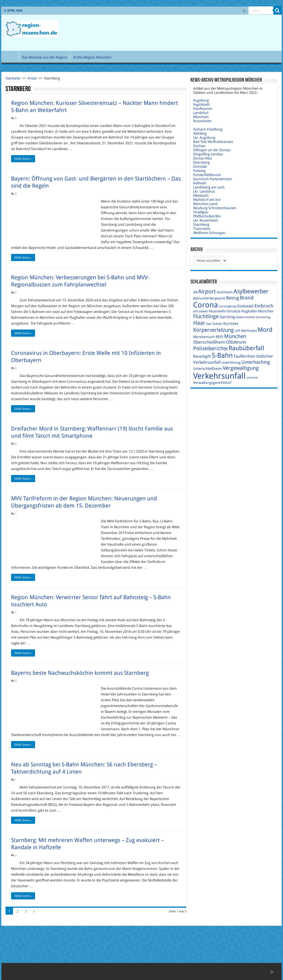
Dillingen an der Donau (212, 150)
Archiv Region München (92, 57)
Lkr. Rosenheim (206, 220)
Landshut (201, 113)
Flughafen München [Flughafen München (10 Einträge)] (257, 311)
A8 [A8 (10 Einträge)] (195, 292)
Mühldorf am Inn (207, 200)
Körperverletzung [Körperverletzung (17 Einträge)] (213, 330)
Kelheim (200, 183)
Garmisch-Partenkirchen (213, 179)
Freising (199, 171)
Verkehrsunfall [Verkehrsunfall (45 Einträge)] (219, 376)
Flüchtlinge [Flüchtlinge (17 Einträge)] (206, 316)
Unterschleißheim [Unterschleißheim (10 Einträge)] (208, 369)
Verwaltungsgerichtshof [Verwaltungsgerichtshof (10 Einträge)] (212, 383)
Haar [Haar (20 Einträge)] (199, 323)
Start (11, 57)
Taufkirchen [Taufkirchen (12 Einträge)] (244, 356)
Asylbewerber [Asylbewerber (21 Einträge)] (251, 291)
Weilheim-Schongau (209, 233)
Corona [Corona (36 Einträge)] (205, 305)
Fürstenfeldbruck (207, 175)
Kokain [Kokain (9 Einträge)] (218, 324)
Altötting (200, 133)
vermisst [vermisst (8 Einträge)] (252, 378)
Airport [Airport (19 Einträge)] (207, 292)
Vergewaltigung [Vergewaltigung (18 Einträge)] (241, 368)
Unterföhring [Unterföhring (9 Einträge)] (231, 363)
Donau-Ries (203, 158)
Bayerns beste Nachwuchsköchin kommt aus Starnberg (80, 673)
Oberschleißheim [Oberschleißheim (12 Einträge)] (209, 342)
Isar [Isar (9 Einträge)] (209, 324)
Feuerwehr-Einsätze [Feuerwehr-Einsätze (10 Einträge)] (225, 311)
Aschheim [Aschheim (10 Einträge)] (225, 292)
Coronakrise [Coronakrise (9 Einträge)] (227, 306)
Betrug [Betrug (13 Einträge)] (233, 298)
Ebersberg (201, 162)
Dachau (199, 146)
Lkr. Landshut (204, 191)
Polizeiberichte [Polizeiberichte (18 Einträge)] (210, 348)
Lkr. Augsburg (204, 138)
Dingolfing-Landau (208, 154)
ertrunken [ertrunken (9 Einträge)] (201, 311)
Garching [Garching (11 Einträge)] (227, 317)
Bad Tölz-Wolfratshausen (213, 142)
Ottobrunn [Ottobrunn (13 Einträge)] (236, 342)
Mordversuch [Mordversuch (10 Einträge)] (204, 337)
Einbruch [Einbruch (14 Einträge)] (264, 306)
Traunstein (202, 229)
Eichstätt (200, 167)
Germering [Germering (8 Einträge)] (263, 317)
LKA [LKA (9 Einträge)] (237, 331)
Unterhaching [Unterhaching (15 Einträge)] (256, 362)
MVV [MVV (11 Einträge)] (219, 337)
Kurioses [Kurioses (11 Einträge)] (231, 323)
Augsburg (201, 100)
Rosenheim (202, 121)
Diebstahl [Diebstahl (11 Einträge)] (245, 306)
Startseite (13, 78)
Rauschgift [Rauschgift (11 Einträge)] (202, 356)
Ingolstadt (201, 104)
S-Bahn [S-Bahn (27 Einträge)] (222, 355)
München (201, 117)
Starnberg (201, 225)
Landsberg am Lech (209, 187)
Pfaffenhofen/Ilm (207, 216)
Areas (32, 78)
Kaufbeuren (203, 109)
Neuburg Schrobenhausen (215, 208)
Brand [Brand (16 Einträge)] (247, 298)
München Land (205, 204)
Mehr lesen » (23, 159)
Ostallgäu (201, 212)
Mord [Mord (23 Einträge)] (265, 330)
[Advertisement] (177, 33)
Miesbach (201, 196)
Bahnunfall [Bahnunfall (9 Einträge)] (201, 298)
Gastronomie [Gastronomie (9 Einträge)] (245, 317)
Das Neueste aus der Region (44, 57)
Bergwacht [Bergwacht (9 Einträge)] (218, 298)
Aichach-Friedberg (208, 129)
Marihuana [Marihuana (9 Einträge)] (249, 331)
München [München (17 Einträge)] (235, 336)
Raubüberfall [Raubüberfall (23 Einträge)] (246, 348)
